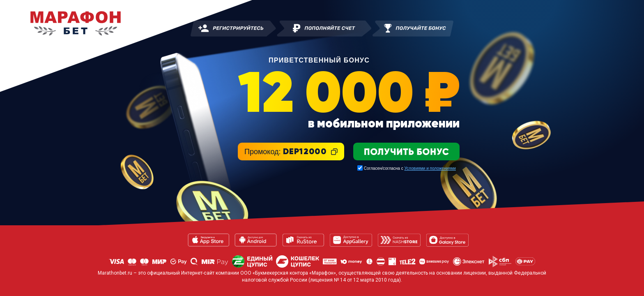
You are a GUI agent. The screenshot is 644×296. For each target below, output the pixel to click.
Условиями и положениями (430, 168)
